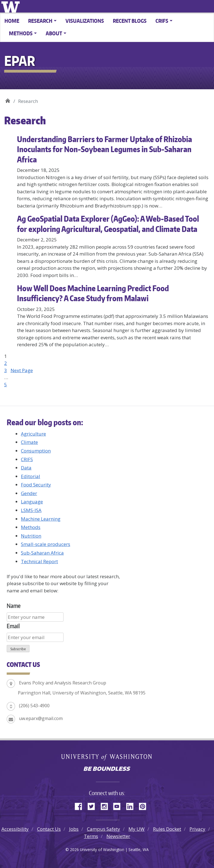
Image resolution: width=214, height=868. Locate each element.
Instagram (106, 805)
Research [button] (40, 21)
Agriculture (33, 434)
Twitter (93, 805)
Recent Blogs (130, 21)
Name (14, 606)
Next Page (22, 370)
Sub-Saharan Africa (42, 553)
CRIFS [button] (162, 21)
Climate (29, 442)
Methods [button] (21, 33)
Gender (29, 493)
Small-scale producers (46, 544)
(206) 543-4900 (34, 706)
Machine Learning (41, 519)
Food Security (36, 485)
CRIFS (27, 459)
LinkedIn (132, 805)
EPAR (8, 99)
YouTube (119, 805)
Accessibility (15, 829)
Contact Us (49, 829)
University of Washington (12, 6)
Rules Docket (167, 829)
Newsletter (118, 836)
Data (26, 468)
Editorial (31, 476)
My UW (137, 829)
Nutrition (31, 536)
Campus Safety (104, 829)
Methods (31, 527)
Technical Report (39, 561)
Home (12, 21)
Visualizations (85, 21)
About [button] (54, 33)
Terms (91, 836)
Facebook (81, 805)
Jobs (74, 829)
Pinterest (145, 805)
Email (13, 626)
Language (32, 502)
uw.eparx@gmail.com (41, 718)
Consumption (36, 451)
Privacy (197, 829)
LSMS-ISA (31, 510)
